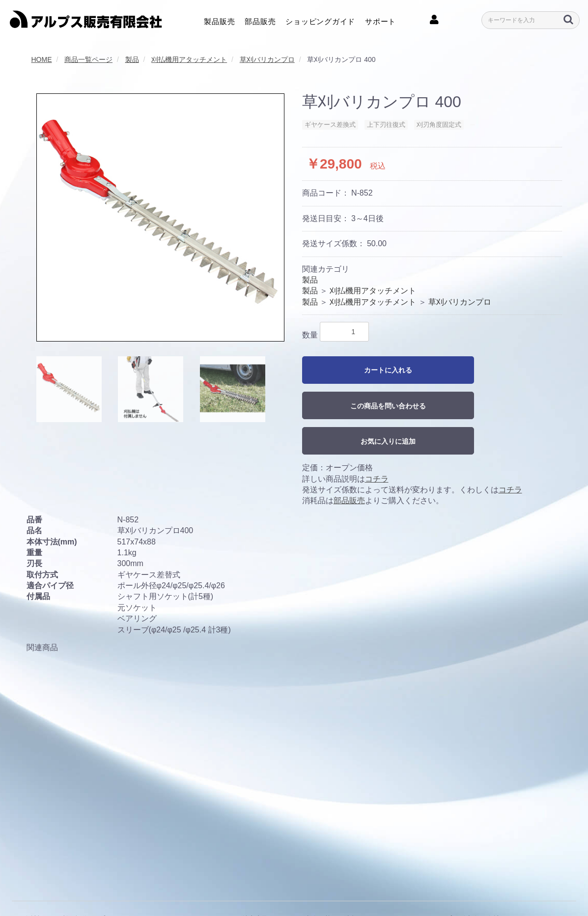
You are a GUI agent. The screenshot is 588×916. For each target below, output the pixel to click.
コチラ (377, 479)
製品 (310, 280)
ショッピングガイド (320, 20)
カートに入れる (388, 370)
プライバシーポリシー (133, 886)
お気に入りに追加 (388, 441)
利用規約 (75, 886)
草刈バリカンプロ (460, 302)
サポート (380, 20)
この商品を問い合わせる (388, 406)
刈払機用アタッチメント (373, 291)
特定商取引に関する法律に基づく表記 (300, 886)
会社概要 (37, 886)
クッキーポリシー (204, 886)
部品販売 (260, 20)
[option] (160, 217)
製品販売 (219, 20)
